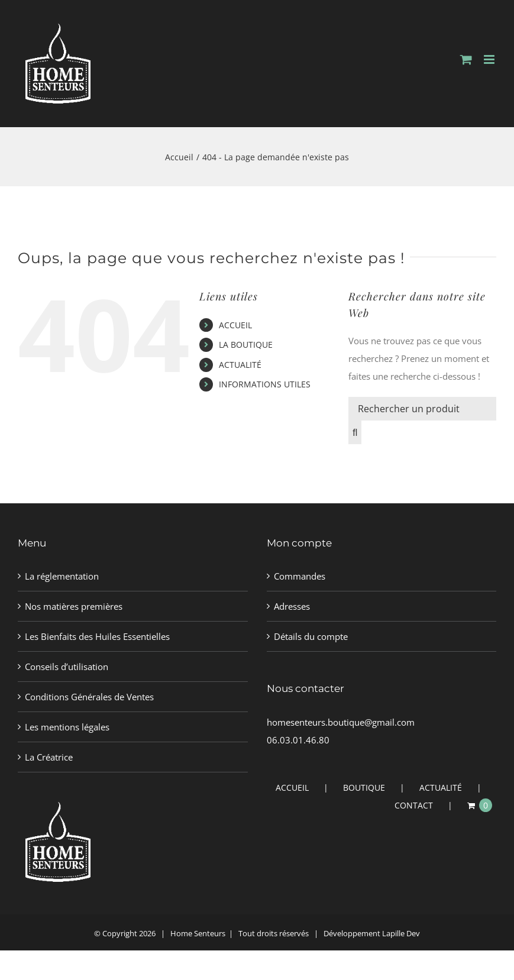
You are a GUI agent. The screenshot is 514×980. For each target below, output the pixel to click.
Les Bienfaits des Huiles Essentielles (97, 636)
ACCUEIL (235, 325)
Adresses (292, 606)
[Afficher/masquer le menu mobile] (490, 59)
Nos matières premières (74, 606)
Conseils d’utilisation (67, 667)
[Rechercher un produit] (422, 409)
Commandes (300, 576)
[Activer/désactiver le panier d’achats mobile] (466, 59)
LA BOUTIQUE (246, 345)
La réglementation (62, 576)
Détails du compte (311, 636)
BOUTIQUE (364, 787)
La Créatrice (49, 757)
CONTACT (414, 805)
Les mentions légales (67, 727)
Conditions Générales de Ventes (89, 697)
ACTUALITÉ (240, 365)
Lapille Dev (401, 933)
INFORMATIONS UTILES (265, 384)
